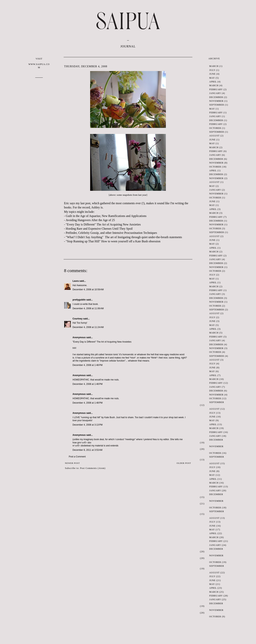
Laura (76, 281)
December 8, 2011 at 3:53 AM (87, 450)
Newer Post (72, 463)
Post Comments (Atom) (93, 468)
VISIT (39, 63)
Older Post (184, 463)
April (213, 82)
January (215, 93)
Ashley (96, 207)
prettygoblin (79, 300)
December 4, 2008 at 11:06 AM (88, 308)
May (212, 78)
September (217, 105)
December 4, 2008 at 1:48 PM (87, 365)
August (214, 136)
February (216, 89)
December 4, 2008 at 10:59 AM (88, 290)
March (214, 66)
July (212, 70)
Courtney (78, 319)
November (216, 101)
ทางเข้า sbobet (80, 446)
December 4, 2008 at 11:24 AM (88, 327)
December (216, 97)
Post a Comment (77, 457)
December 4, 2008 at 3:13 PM (87, 425)
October (215, 128)
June (212, 74)
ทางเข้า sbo (85, 443)
